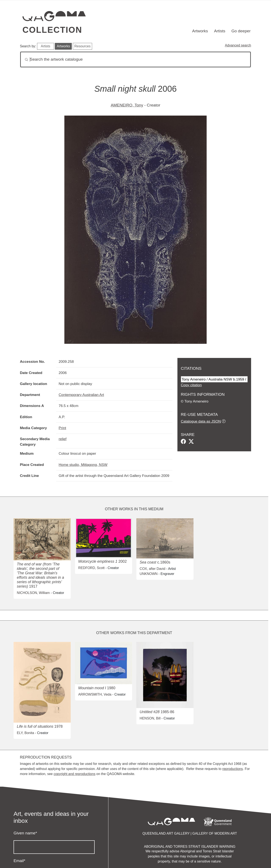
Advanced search (238, 45)
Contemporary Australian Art (81, 395)
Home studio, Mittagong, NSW (83, 465)
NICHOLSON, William (33, 593)
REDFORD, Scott (91, 568)
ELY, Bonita (26, 733)
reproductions (233, 769)
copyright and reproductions (74, 774)
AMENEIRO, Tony (127, 105)
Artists (220, 31)
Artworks (200, 31)
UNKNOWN (149, 574)
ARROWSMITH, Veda (95, 694)
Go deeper (241, 31)
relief (63, 439)
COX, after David (153, 569)
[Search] (135, 59)
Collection (52, 30)
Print (62, 428)
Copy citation (191, 385)
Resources (82, 46)
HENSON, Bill (150, 718)
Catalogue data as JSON (201, 421)
